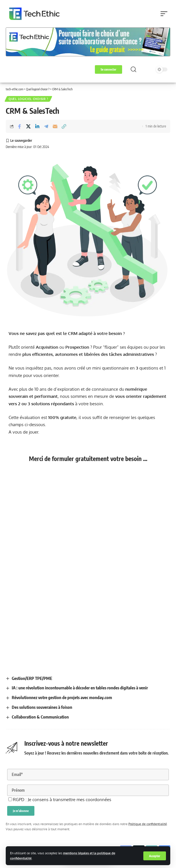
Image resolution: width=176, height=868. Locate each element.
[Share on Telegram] (46, 126)
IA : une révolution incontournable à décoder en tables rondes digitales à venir (80, 688)
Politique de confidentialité (148, 824)
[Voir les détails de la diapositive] (88, 42)
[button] (155, 856)
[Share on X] (28, 126)
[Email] (55, 126)
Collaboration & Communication (40, 717)
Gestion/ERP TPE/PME (32, 678)
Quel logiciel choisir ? (28, 99)
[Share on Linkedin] (37, 126)
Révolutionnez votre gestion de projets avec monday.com (62, 697)
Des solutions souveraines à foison (42, 707)
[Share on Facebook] (19, 126)
